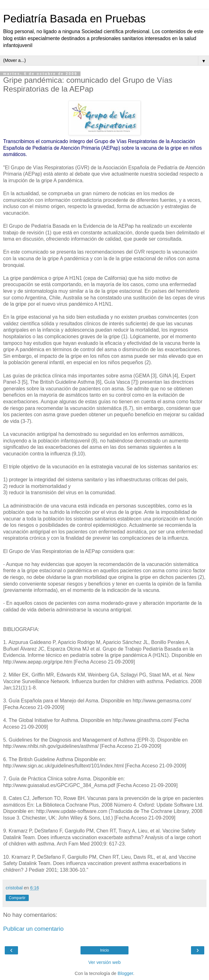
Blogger (125, 973)
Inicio (104, 950)
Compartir (17, 898)
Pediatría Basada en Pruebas (74, 19)
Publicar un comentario (33, 929)
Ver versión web (104, 962)
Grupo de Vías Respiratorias (126, 141)
